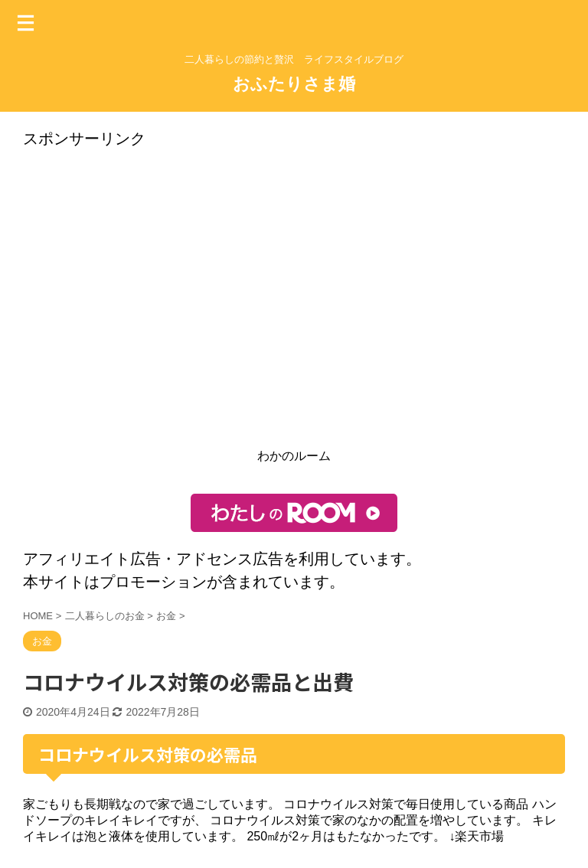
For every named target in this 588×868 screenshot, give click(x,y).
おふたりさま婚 (294, 84)
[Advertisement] (294, 303)
